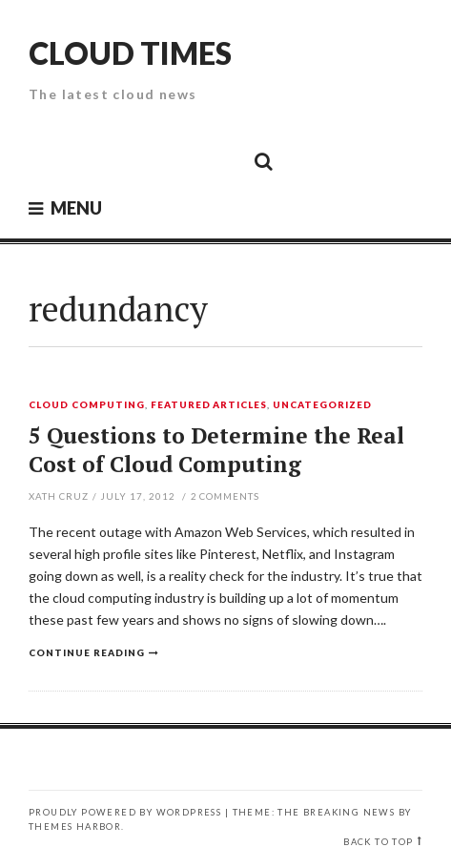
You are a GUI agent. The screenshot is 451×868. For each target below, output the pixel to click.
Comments (225, 496)
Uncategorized (322, 405)
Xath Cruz (59, 496)
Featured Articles (209, 405)
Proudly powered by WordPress (125, 812)
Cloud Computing (87, 405)
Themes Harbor (75, 827)
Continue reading (87, 652)
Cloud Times (130, 53)
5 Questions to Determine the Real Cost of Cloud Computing (216, 450)
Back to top (378, 842)
